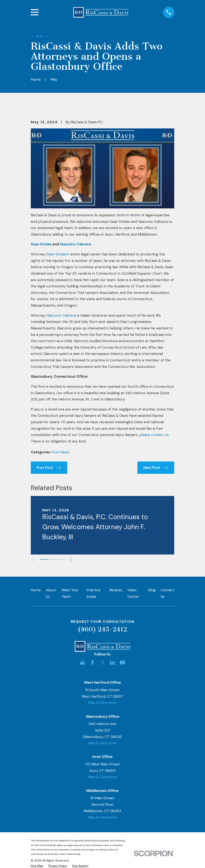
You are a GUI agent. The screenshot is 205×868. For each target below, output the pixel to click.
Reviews (116, 590)
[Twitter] (103, 663)
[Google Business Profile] (83, 663)
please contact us (154, 435)
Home (36, 590)
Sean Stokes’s (58, 254)
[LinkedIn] (112, 663)
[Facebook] (93, 663)
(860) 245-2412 (102, 629)
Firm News (61, 452)
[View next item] (72, 560)
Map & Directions (102, 703)
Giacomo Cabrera (61, 315)
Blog (152, 590)
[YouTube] (122, 663)
